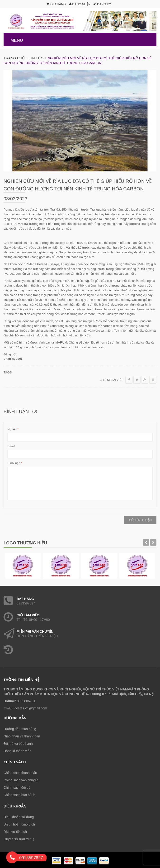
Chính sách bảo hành (19, 795)
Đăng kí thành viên (17, 751)
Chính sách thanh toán (20, 773)
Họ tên (12, 429)
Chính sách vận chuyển (21, 780)
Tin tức (36, 58)
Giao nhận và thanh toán (22, 736)
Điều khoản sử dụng (19, 817)
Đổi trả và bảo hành (18, 744)
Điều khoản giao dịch (19, 824)
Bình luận (14, 463)
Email (11, 446)
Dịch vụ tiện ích (15, 832)
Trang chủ (14, 58)
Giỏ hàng (56, 4)
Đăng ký (102, 4)
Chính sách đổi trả (17, 788)
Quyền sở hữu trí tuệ (19, 839)
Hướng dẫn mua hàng (20, 729)
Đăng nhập (80, 4)
